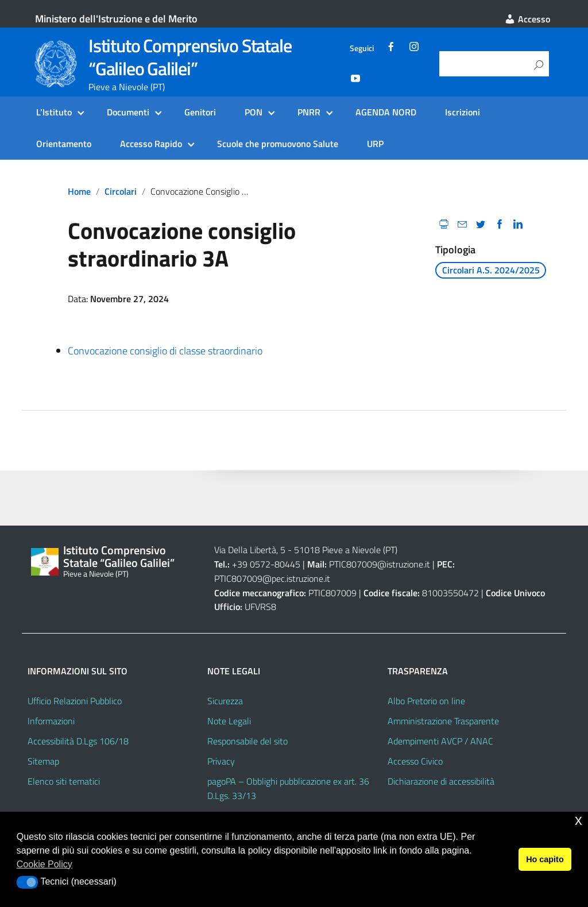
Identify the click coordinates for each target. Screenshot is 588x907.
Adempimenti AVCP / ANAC (440, 741)
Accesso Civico (415, 761)
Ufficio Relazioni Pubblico (75, 701)
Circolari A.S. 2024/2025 (491, 270)
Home (79, 191)
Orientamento (64, 144)
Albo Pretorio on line (426, 701)
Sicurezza (225, 701)
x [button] (579, 820)
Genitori (200, 112)
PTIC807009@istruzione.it (380, 564)
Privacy (221, 761)
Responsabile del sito (247, 741)
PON (254, 112)
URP (375, 144)
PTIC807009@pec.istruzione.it (272, 578)
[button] (27, 882)
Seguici (362, 48)
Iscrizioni (463, 112)
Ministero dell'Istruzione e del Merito (116, 19)
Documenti (128, 112)
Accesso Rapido (151, 144)
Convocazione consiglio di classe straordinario (166, 351)
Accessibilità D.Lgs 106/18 (78, 741)
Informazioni (51, 721)
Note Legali (229, 721)
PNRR (309, 112)
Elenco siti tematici (64, 781)
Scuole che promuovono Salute (278, 144)
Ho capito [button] (545, 859)
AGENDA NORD (386, 112)
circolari (121, 191)
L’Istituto (54, 112)
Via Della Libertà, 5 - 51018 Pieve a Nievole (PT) (306, 550)
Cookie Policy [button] (45, 864)
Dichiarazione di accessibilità (441, 781)
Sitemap (43, 761)
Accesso (527, 19)
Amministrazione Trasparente (443, 721)
